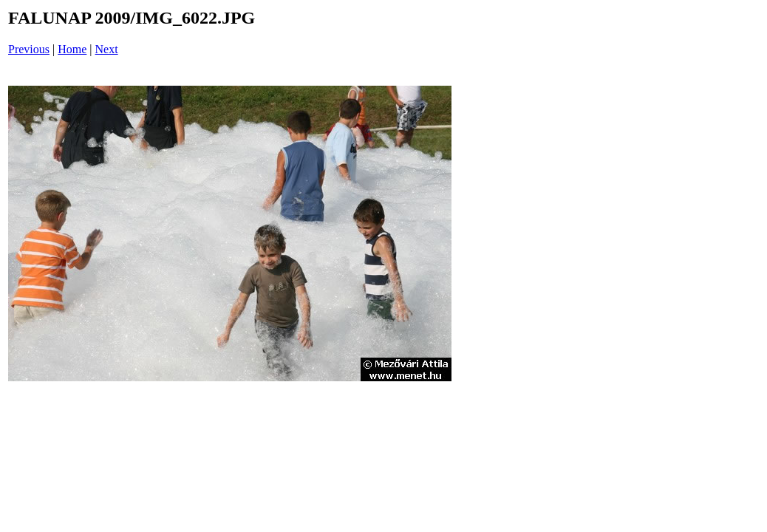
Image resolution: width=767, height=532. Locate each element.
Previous (29, 49)
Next (107, 49)
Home (72, 49)
